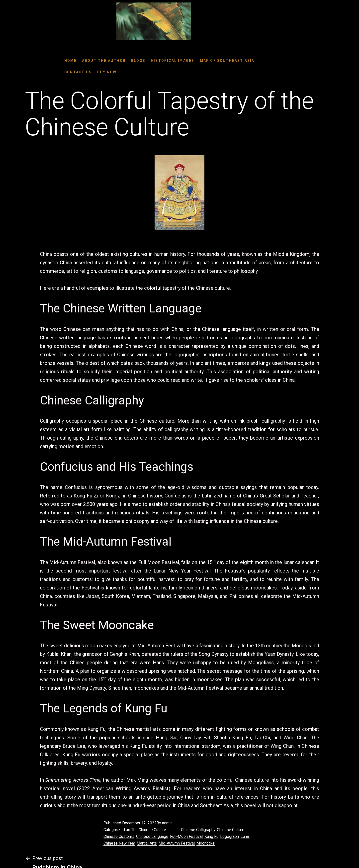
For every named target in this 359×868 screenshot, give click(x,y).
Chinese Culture (231, 830)
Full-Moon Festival (186, 836)
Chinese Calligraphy (198, 830)
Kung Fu (211, 836)
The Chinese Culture (149, 830)
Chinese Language (152, 836)
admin (167, 823)
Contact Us (78, 72)
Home (70, 61)
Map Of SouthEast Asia (227, 61)
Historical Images (173, 61)
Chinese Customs (119, 836)
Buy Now (107, 72)
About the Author (104, 61)
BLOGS (138, 61)
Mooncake (206, 843)
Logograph (229, 836)
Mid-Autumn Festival (177, 843)
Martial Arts (147, 843)
